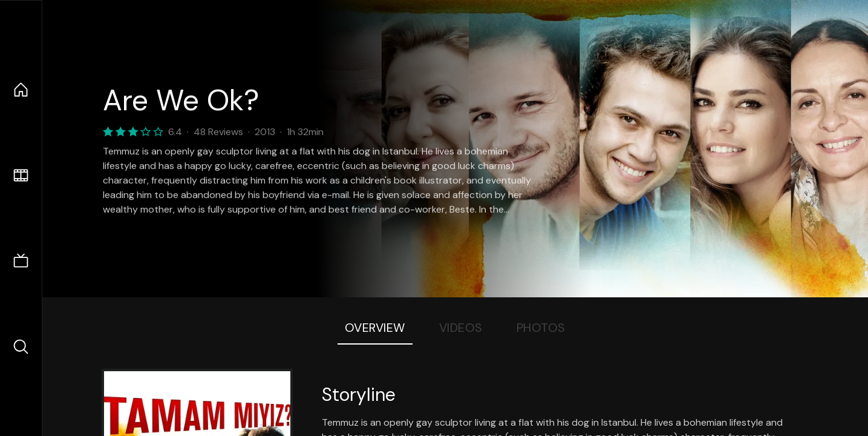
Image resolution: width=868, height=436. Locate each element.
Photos (541, 328)
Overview (375, 328)
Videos (461, 328)
